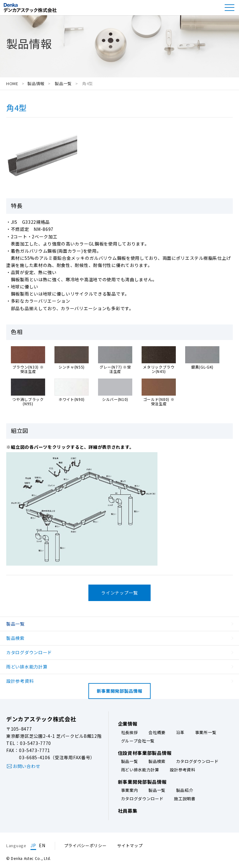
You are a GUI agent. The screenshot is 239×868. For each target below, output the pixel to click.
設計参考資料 (20, 681)
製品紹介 (185, 790)
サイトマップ (130, 845)
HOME (12, 83)
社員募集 (128, 811)
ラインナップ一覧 (119, 593)
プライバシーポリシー (85, 845)
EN (42, 845)
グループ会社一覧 (138, 741)
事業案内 (130, 790)
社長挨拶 (130, 733)
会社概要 (157, 733)
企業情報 (128, 724)
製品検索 (15, 638)
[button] (230, 8)
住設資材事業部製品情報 (145, 753)
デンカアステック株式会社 (41, 719)
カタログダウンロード (29, 652)
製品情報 (36, 83)
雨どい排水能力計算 (27, 667)
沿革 (180, 733)
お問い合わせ (26, 766)
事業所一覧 (206, 733)
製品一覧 (63, 83)
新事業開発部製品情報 (120, 691)
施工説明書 (185, 799)
